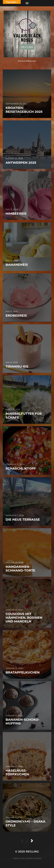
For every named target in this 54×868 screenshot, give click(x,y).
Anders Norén (33, 858)
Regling (32, 852)
